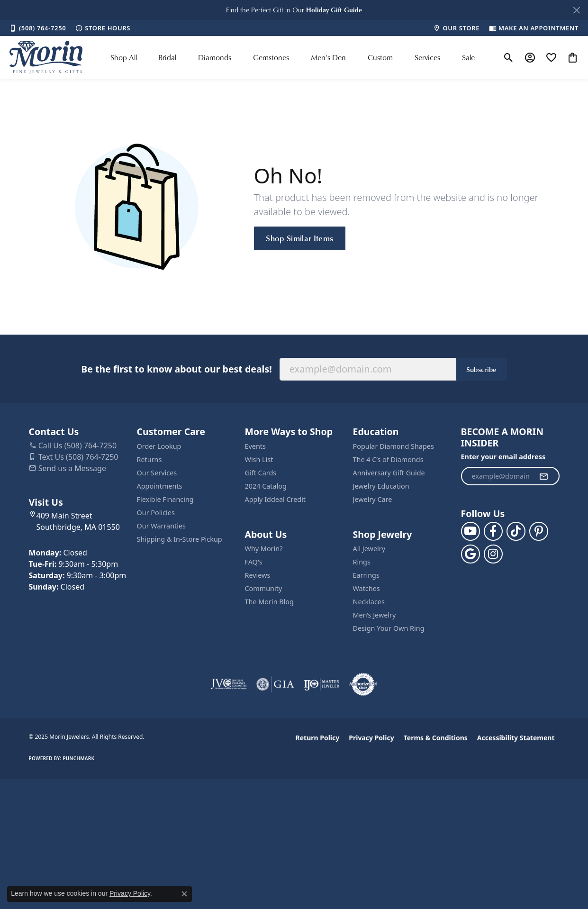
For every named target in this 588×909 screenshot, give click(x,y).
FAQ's (254, 562)
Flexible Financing (165, 499)
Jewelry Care (373, 499)
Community (264, 588)
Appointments (160, 486)
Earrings (366, 575)
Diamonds (215, 57)
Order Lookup (159, 446)
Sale (468, 57)
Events (255, 446)
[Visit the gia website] (275, 684)
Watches (366, 588)
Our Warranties (161, 526)
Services (427, 57)
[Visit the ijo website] (321, 684)
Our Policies (156, 513)
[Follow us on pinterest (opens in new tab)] (539, 531)
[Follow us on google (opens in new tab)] (470, 554)
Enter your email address (503, 457)
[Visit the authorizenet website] (363, 684)
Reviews (258, 575)
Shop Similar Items (299, 238)
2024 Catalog (266, 486)
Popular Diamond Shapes (394, 446)
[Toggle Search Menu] (509, 57)
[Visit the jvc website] (229, 684)
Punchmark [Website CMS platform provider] (78, 758)
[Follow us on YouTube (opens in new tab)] (470, 531)
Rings (362, 562)
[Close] (576, 10)
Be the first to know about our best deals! (176, 369)
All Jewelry (369, 549)
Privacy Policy (371, 738)
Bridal (167, 57)
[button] (334, 10)
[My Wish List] (551, 57)
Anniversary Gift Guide (389, 473)
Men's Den (328, 57)
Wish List (259, 459)
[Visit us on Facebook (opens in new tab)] (493, 531)
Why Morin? (264, 549)
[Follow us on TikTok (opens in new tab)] (516, 531)
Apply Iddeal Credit (276, 499)
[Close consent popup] (184, 894)
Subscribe (482, 369)
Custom (380, 57)
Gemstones (271, 57)
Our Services (157, 473)
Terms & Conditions (436, 738)
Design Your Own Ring (389, 628)
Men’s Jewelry (375, 615)
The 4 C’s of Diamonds (388, 459)
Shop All (124, 57)
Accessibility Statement (516, 738)
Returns (149, 459)
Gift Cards (261, 473)
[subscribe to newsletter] (543, 476)
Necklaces (369, 602)
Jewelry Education (381, 486)
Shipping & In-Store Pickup (180, 539)
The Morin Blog (269, 602)
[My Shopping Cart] (573, 57)
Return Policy (318, 738)
